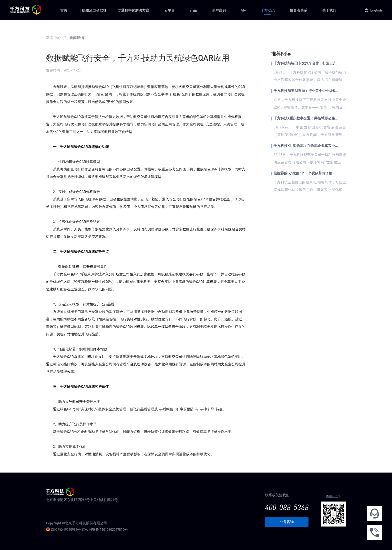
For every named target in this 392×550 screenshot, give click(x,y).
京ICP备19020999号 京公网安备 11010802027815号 (87, 529)
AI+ (243, 10)
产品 (193, 10)
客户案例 (219, 10)
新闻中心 (53, 37)
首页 (64, 10)
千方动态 (268, 10)
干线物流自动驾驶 (92, 10)
